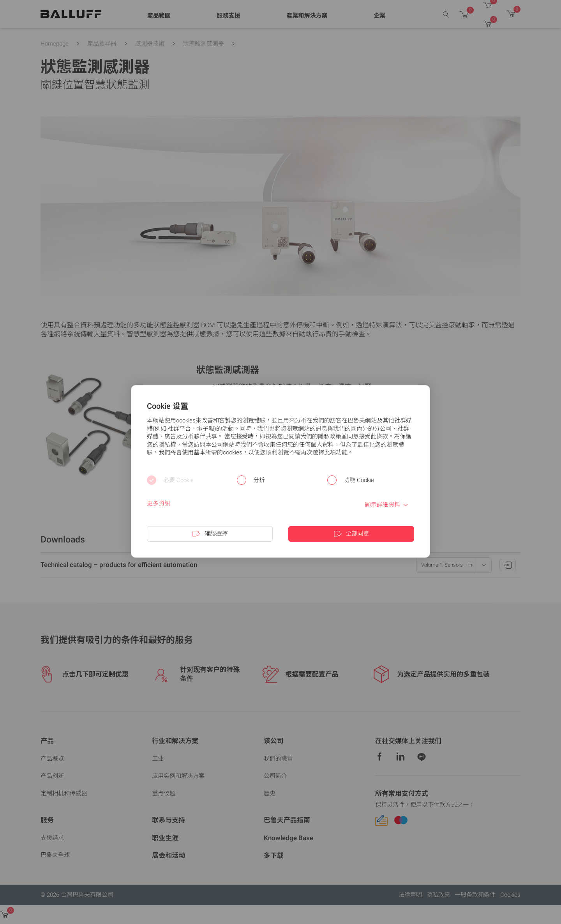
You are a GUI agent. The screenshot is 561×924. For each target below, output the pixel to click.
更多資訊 (159, 504)
